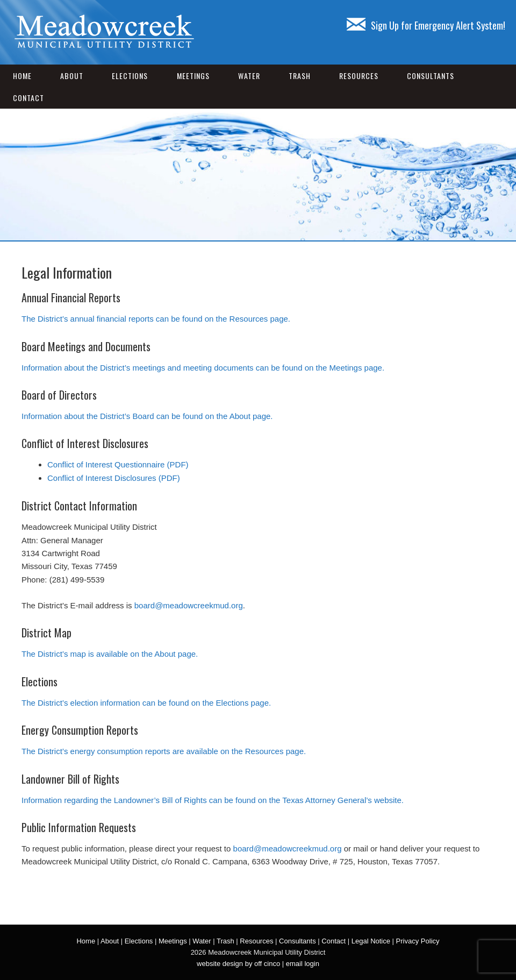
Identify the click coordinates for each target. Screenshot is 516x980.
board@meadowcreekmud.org (189, 605)
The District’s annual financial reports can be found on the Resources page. (156, 319)
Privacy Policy (418, 941)
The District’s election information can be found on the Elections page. (146, 703)
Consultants (431, 76)
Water (249, 76)
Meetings (193, 76)
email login (303, 964)
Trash (300, 76)
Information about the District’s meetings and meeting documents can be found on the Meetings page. (203, 368)
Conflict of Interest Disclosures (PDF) (114, 478)
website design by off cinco (238, 964)
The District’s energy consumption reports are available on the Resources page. (164, 751)
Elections (130, 76)
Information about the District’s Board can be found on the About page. (147, 416)
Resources (359, 76)
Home (22, 76)
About (72, 76)
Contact (28, 98)
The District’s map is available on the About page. (110, 654)
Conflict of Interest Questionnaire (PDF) (118, 464)
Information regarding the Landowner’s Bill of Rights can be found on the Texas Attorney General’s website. (213, 800)
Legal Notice (371, 941)
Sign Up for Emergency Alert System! (426, 25)
